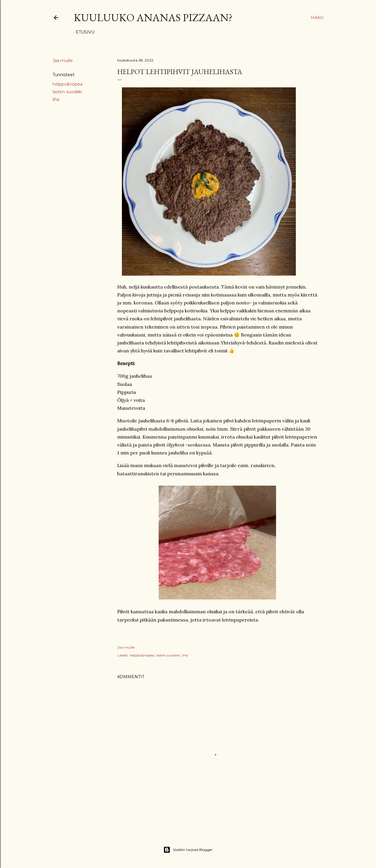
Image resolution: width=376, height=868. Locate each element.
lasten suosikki (67, 92)
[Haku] (317, 18)
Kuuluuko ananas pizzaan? (153, 18)
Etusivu (85, 32)
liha (56, 99)
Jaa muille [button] (63, 61)
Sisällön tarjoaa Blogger (188, 850)
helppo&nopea (68, 84)
